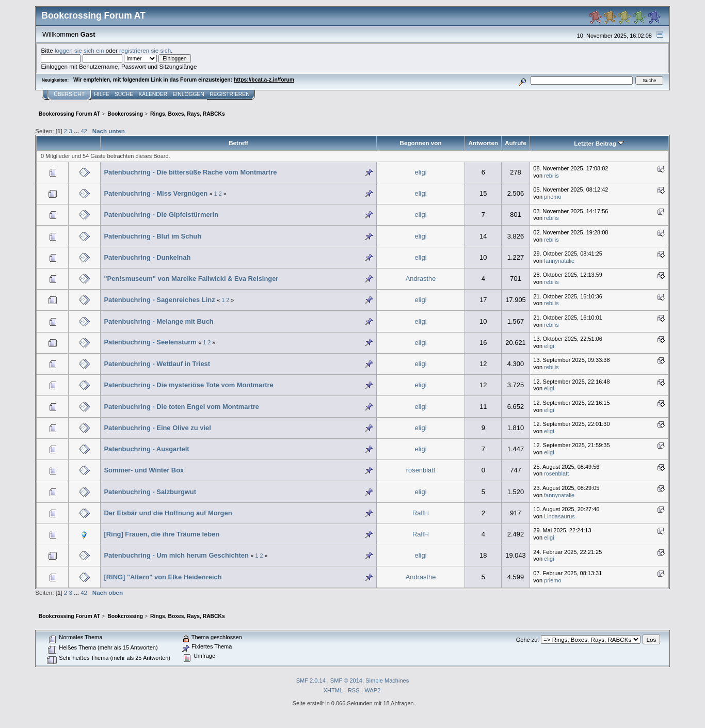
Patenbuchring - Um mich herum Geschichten (176, 555)
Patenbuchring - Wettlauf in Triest (157, 364)
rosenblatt (421, 470)
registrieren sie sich (145, 50)
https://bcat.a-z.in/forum (264, 80)
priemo (553, 197)
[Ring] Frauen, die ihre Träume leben (162, 534)
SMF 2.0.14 (311, 680)
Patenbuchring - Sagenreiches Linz (159, 300)
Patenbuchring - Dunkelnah (147, 257)
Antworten (483, 143)
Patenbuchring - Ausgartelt (146, 449)
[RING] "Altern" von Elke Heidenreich (163, 577)
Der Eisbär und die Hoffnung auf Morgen (168, 513)
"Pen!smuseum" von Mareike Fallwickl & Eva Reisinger (191, 279)
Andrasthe (421, 279)
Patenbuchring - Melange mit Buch (158, 321)
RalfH (421, 513)
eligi (421, 172)
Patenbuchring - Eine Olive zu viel (157, 428)
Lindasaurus (559, 516)
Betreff (238, 143)
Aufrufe (515, 143)
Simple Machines (387, 680)
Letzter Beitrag (599, 143)
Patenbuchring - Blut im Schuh (153, 236)
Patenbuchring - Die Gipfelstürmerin (161, 215)
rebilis (551, 176)
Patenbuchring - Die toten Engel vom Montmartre (181, 407)
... (77, 131)
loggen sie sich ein (79, 50)
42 (84, 131)
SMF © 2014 (346, 680)
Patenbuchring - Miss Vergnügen (156, 193)
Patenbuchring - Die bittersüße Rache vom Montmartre (190, 172)
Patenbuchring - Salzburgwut (150, 492)
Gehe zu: (528, 640)
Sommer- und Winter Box (144, 470)
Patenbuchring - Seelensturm (150, 342)
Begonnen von (421, 143)
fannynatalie (559, 261)
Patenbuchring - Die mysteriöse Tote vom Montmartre (188, 385)
